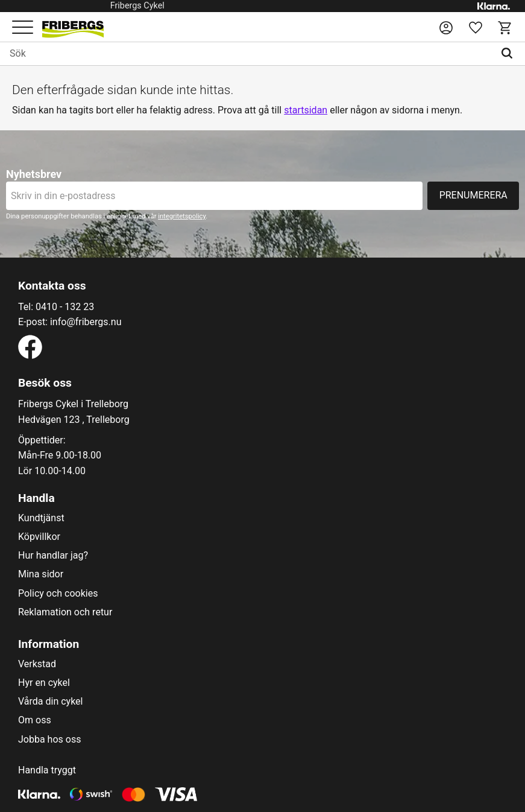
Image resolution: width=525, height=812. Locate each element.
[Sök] (510, 54)
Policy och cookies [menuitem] (58, 594)
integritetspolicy (182, 216)
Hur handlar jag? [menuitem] (53, 556)
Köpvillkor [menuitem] (39, 537)
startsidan (306, 110)
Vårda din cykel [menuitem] (51, 702)
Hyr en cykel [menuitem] (44, 683)
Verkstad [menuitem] (37, 664)
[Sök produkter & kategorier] (247, 54)
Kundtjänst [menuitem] (41, 518)
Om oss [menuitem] (35, 720)
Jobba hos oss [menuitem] (49, 740)
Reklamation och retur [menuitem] (65, 612)
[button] (23, 28)
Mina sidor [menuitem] (41, 574)
